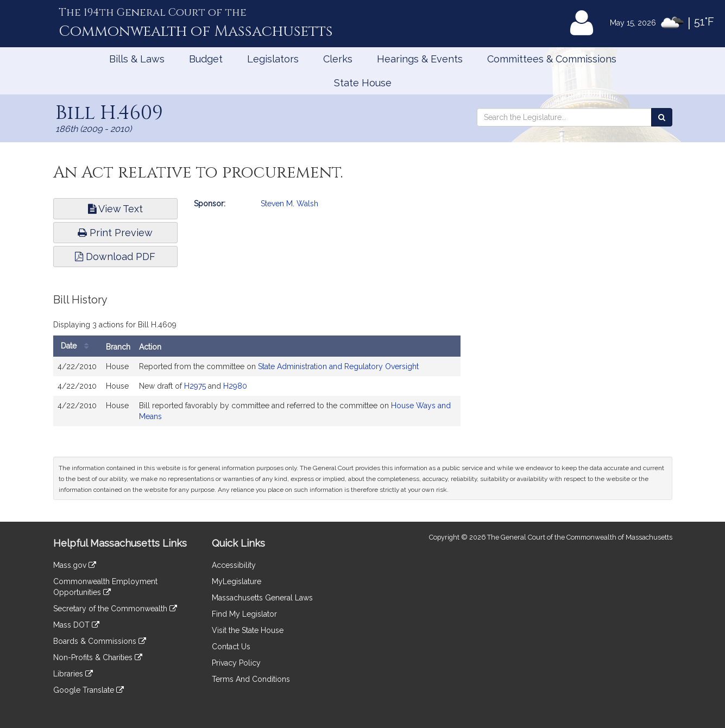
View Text (115, 209)
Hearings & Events (420, 59)
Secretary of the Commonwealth (115, 609)
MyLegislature (237, 581)
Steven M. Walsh (289, 204)
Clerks (338, 59)
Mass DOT (76, 625)
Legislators (273, 59)
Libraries (73, 674)
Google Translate (89, 690)
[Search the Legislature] (662, 117)
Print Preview (115, 233)
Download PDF (115, 257)
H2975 (195, 386)
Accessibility (234, 565)
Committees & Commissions (552, 59)
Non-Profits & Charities (98, 657)
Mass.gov (75, 565)
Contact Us (231, 647)
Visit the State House (248, 630)
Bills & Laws (137, 59)
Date (77, 346)
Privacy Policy (236, 663)
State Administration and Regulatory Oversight (338, 366)
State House (363, 83)
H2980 (235, 386)
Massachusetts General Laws (262, 598)
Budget (206, 59)
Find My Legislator (244, 614)
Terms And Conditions (251, 679)
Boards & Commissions (100, 641)
